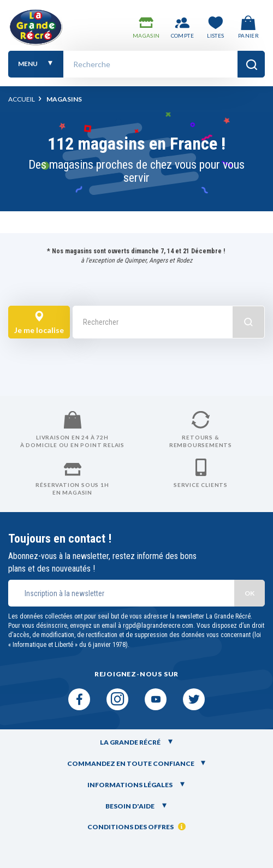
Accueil (22, 99)
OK (250, 593)
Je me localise (39, 323)
